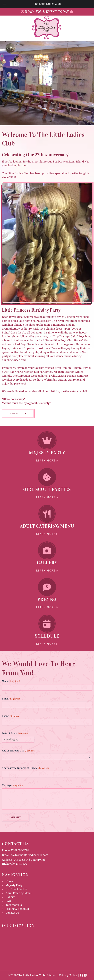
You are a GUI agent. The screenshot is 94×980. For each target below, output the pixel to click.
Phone (11, 716)
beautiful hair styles (52, 317)
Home (9, 881)
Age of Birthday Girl (19, 751)
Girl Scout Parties (16, 889)
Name (11, 681)
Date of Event (15, 733)
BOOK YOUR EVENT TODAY (47, 12)
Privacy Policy (68, 975)
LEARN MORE (46, 460)
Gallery (10, 897)
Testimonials (14, 905)
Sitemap (52, 975)
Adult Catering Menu (19, 893)
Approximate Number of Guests (25, 768)
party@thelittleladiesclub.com (30, 855)
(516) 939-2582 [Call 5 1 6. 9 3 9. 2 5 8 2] (20, 850)
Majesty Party (14, 885)
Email (11, 699)
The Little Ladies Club (47, 4)
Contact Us (12, 913)
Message (12, 785)
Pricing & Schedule (18, 909)
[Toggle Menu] (4, 4)
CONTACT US (18, 413)
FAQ (8, 901)
